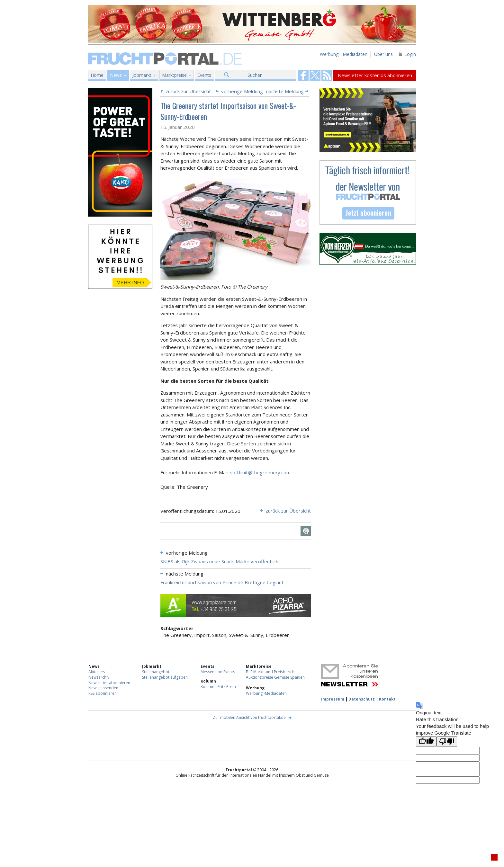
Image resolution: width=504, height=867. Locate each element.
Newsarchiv (99, 677)
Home (97, 75)
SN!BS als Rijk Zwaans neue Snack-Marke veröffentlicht (220, 561)
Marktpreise (174, 75)
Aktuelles (97, 672)
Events (204, 75)
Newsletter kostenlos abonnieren (375, 75)
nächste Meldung (285, 91)
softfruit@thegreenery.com (260, 472)
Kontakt (387, 699)
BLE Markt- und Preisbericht (271, 672)
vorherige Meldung (242, 91)
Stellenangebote (157, 672)
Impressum (333, 699)
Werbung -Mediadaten (266, 693)
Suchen (255, 75)
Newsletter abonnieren (109, 683)
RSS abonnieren (103, 693)
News (116, 75)
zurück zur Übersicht (188, 91)
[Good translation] (426, 742)
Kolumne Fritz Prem (218, 687)
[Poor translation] (447, 742)
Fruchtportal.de (166, 58)
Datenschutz (362, 699)
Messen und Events (218, 672)
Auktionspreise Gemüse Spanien (275, 677)
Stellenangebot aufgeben (165, 677)
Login (410, 54)
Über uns (383, 54)
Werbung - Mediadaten (344, 54)
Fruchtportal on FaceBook (303, 75)
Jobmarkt (142, 75)
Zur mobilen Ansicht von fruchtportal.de (249, 717)
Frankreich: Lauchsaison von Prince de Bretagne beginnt (222, 582)
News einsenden (103, 688)
